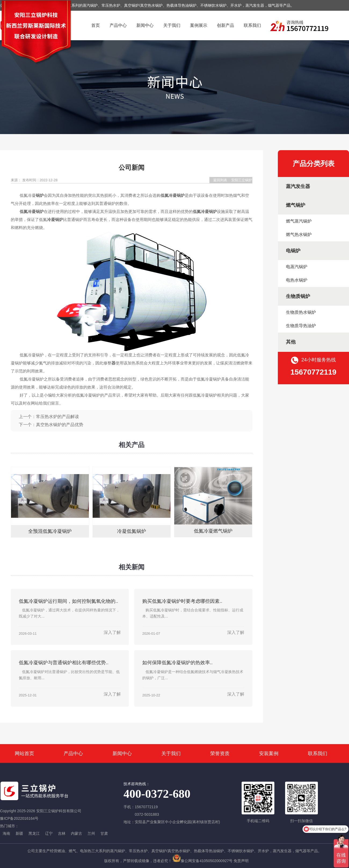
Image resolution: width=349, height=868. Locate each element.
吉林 (62, 833)
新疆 (19, 833)
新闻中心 (145, 25)
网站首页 (24, 754)
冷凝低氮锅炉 (132, 531)
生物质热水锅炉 (301, 312)
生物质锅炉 (298, 296)
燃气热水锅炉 (299, 234)
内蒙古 (77, 833)
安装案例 (269, 754)
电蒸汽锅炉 (297, 267)
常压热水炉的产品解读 (57, 417)
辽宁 (49, 833)
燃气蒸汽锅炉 (299, 221)
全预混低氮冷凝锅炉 (50, 531)
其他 (291, 342)
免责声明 (241, 861)
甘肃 (104, 833)
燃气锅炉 (296, 205)
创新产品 (226, 25)
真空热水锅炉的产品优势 (60, 425)
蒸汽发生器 (298, 186)
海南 (6, 833)
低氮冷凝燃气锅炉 (213, 531)
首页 (96, 25)
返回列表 (220, 180)
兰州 (91, 833)
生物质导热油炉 (301, 326)
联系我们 (252, 25)
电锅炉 (293, 251)
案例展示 (199, 25)
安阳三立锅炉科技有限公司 (242, 181)
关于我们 (172, 25)
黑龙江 (34, 833)
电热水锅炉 (297, 280)
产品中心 (118, 25)
